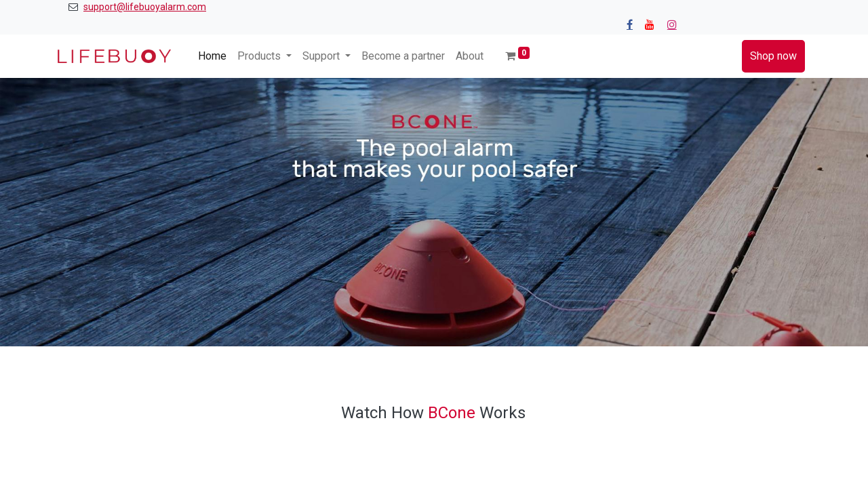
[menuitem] (212, 56)
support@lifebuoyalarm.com (145, 7)
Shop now (773, 56)
